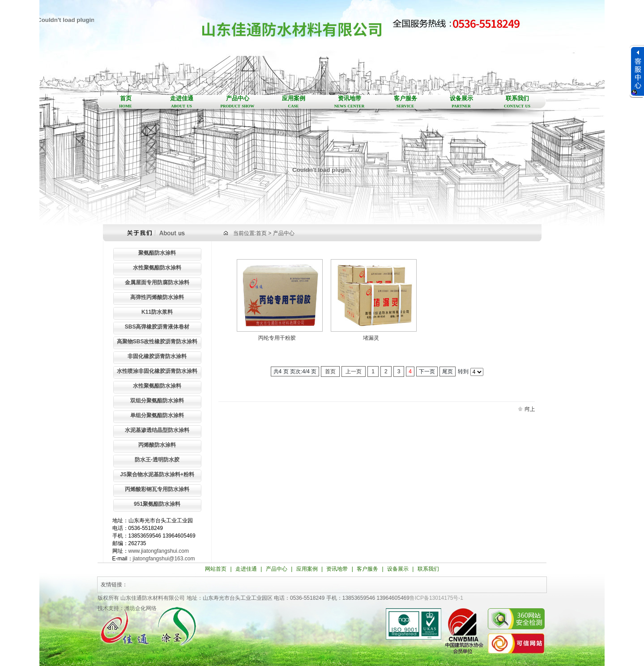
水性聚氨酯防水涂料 (157, 268)
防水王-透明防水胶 (157, 460)
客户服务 (405, 102)
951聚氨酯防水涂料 (157, 504)
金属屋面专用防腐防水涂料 (157, 282)
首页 (126, 102)
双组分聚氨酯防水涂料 (157, 401)
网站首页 (216, 569)
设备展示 (461, 102)
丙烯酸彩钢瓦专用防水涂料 (157, 489)
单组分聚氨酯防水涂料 (157, 415)
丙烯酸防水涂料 (157, 445)
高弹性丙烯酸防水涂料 (157, 297)
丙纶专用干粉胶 (277, 338)
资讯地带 (349, 102)
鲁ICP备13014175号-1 (436, 598)
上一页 (354, 371)
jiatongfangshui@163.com (164, 559)
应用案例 (293, 102)
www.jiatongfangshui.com (159, 551)
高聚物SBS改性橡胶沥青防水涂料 (157, 342)
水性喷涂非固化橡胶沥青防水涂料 (157, 371)
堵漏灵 (371, 338)
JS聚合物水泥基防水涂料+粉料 (157, 474)
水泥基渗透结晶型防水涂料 (157, 430)
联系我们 (517, 102)
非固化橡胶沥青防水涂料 (157, 356)
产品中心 (237, 102)
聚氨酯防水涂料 (157, 253)
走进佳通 (181, 102)
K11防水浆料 (157, 312)
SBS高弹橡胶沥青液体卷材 (157, 327)
